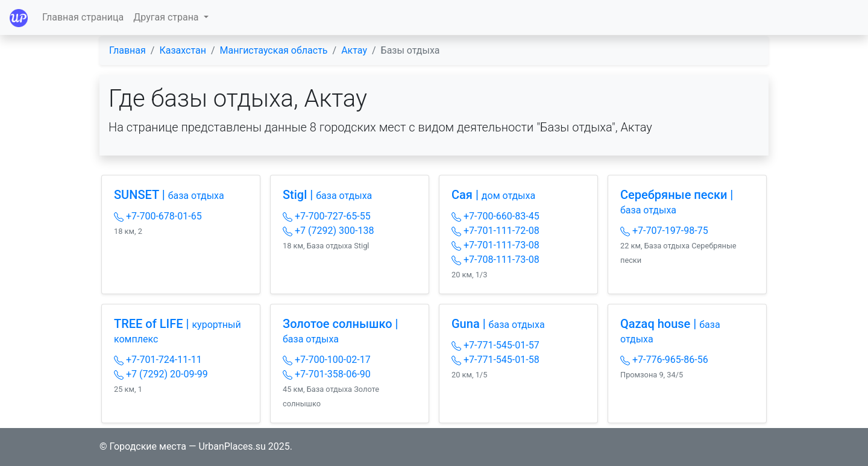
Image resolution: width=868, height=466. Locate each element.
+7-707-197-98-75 (664, 231)
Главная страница (83, 17)
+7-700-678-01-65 (158, 216)
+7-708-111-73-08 (495, 260)
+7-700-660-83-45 (495, 216)
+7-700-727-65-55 (327, 216)
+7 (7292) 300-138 (328, 231)
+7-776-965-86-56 (664, 360)
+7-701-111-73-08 (495, 245)
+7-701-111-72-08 (495, 231)
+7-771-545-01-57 (495, 345)
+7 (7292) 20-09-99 (161, 374)
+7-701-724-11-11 (158, 360)
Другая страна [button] (167, 17)
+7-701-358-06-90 (327, 374)
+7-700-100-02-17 (327, 360)
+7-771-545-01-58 (495, 360)
